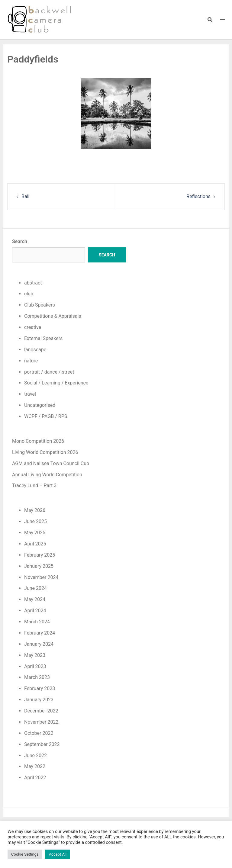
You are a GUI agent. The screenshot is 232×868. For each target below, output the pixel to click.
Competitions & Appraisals (53, 316)
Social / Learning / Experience (56, 383)
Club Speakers (40, 305)
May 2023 (35, 655)
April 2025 (35, 544)
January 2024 (39, 644)
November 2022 (41, 722)
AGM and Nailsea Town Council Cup (51, 463)
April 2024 (35, 611)
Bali (25, 196)
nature (31, 361)
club (29, 294)
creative (33, 327)
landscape (35, 350)
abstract (33, 283)
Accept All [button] (58, 854)
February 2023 (40, 688)
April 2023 (35, 666)
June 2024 (35, 588)
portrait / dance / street (49, 372)
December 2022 (41, 711)
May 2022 (35, 766)
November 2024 (41, 577)
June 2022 (35, 755)
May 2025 (35, 533)
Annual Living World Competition (47, 475)
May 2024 (35, 599)
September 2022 (42, 744)
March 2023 (37, 677)
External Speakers (43, 338)
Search (20, 241)
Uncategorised (40, 405)
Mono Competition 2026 (38, 441)
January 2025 (39, 566)
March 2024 (37, 622)
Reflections (198, 196)
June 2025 (35, 521)
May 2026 (35, 510)
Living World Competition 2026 (45, 452)
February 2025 (40, 555)
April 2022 (35, 778)
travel (30, 394)
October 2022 (39, 733)
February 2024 (40, 633)
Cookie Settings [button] (25, 854)
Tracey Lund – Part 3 (34, 485)
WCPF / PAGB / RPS (46, 416)
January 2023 (39, 700)
